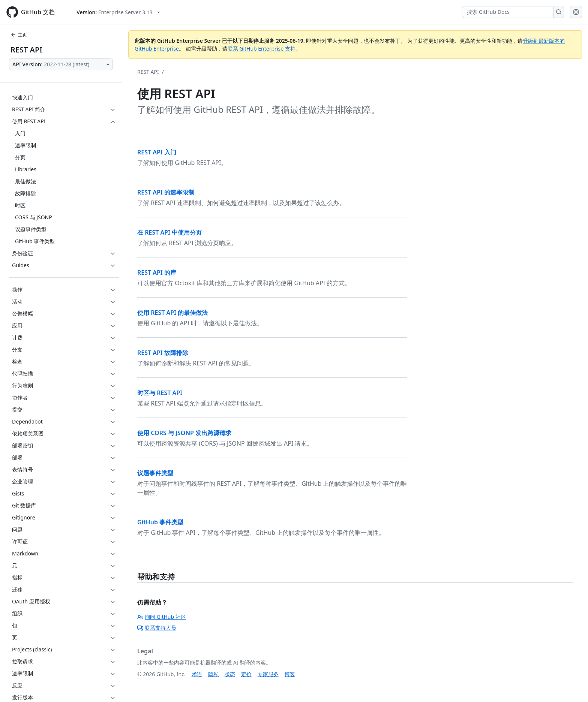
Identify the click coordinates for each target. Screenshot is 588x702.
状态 (230, 674)
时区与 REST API (160, 393)
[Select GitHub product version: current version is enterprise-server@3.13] (118, 12)
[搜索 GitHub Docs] (508, 12)
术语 (197, 674)
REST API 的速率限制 (166, 192)
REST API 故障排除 (163, 353)
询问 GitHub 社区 (162, 617)
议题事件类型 (155, 473)
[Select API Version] (61, 64)
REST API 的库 (157, 272)
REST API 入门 (157, 152)
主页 (19, 35)
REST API (26, 50)
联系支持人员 (157, 628)
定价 (246, 674)
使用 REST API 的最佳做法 (172, 313)
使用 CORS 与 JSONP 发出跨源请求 (184, 433)
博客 (290, 674)
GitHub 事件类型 (160, 522)
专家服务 (268, 674)
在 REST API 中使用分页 (169, 232)
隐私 (213, 674)
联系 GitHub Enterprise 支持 (262, 49)
